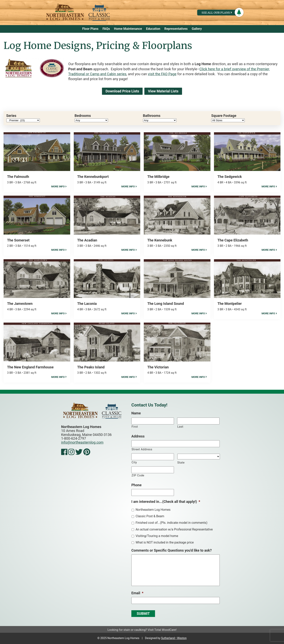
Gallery (197, 29)
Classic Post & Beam (150, 516)
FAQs (106, 29)
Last (180, 427)
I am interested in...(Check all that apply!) (166, 502)
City (134, 462)
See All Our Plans (217, 13)
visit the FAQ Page (162, 74)
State (181, 463)
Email (137, 593)
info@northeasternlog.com (82, 442)
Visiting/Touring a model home (157, 536)
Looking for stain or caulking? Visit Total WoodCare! (142, 630)
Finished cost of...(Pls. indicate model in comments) (171, 523)
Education (153, 29)
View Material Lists (163, 91)
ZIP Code (138, 475)
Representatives (176, 29)
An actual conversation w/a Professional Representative (174, 529)
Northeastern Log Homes (153, 510)
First (135, 427)
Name (136, 413)
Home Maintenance (128, 29)
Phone (136, 485)
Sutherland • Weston (174, 638)
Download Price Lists (122, 91)
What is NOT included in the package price (165, 542)
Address (138, 436)
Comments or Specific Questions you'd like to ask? (171, 550)
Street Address (142, 449)
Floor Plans (90, 29)
